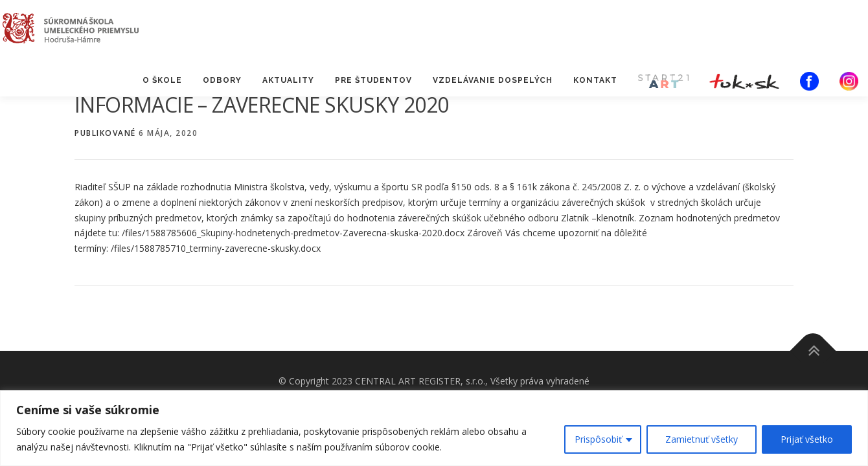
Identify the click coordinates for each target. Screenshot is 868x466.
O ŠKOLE (162, 80)
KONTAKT (595, 80)
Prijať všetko (807, 439)
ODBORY (222, 80)
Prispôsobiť (598, 439)
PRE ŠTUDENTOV (373, 80)
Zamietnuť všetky (702, 439)
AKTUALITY (288, 80)
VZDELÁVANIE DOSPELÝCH (493, 80)
